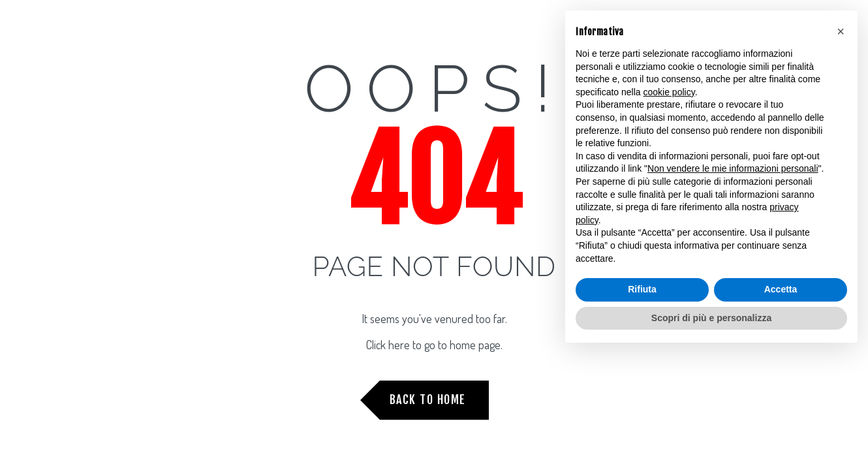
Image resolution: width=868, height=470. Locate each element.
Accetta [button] (781, 289)
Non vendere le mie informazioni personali (733, 168)
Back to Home (428, 399)
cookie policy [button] (669, 92)
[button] (841, 31)
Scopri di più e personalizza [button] (711, 318)
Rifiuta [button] (642, 289)
